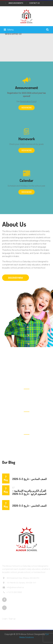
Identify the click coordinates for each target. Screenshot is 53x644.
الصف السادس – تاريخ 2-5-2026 (29, 479)
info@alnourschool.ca (13, 587)
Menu (9, 30)
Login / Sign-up (9, 619)
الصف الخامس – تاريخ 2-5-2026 (29, 506)
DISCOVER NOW (16, 278)
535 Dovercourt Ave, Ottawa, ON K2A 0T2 (21, 578)
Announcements (16, 3)
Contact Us (34, 3)
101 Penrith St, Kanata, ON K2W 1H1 (19, 583)
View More (27, 108)
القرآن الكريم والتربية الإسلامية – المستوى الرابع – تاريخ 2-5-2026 (29, 492)
